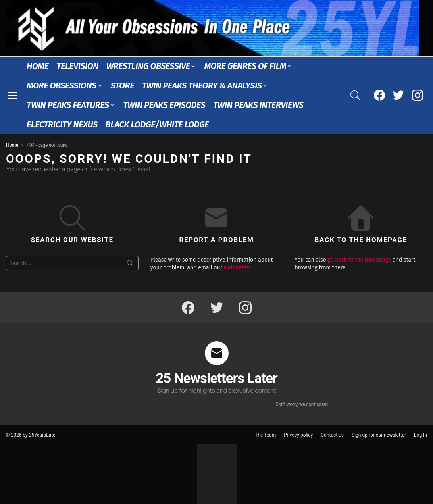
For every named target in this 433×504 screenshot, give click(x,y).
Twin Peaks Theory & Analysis (202, 86)
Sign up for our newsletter (379, 435)
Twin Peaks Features (68, 105)
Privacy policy (298, 435)
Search (130, 265)
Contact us (332, 435)
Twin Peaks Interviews (258, 105)
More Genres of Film (245, 66)
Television (77, 66)
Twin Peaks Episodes (164, 105)
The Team (265, 435)
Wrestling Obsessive (148, 66)
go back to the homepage (359, 260)
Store (122, 86)
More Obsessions (62, 86)
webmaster (238, 268)
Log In (420, 435)
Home (38, 66)
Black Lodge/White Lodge (157, 124)
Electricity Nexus (62, 124)
